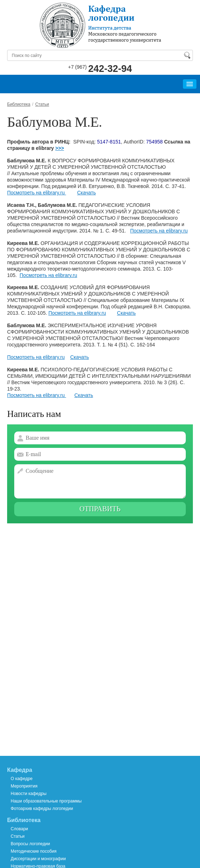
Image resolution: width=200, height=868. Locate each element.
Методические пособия (34, 851)
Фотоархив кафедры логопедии (42, 809)
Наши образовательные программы (46, 801)
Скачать (87, 193)
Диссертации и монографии (38, 859)
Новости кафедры (29, 794)
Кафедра (20, 770)
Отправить (100, 509)
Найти (187, 55)
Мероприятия (24, 786)
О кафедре (22, 779)
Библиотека (24, 820)
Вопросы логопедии (30, 844)
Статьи (18, 836)
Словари (19, 829)
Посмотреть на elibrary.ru (37, 193)
